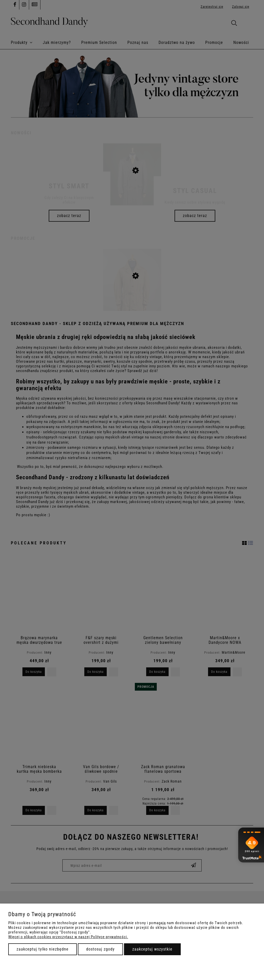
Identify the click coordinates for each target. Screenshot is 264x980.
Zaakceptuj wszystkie (152, 949)
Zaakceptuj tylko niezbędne (43, 949)
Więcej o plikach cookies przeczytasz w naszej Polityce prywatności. (68, 937)
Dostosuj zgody (100, 949)
